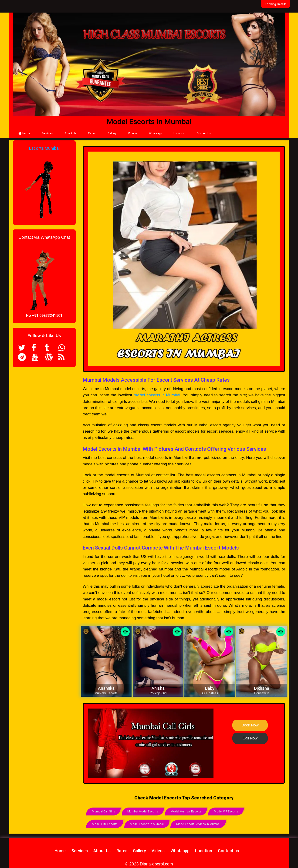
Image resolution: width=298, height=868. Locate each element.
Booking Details (278, 4)
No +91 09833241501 (44, 316)
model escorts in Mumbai (157, 395)
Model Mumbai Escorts (190, 811)
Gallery (112, 133)
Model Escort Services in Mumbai (202, 823)
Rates (92, 133)
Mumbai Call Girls (104, 811)
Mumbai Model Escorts (145, 811)
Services (47, 133)
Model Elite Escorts (105, 823)
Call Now (250, 738)
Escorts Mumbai (44, 148)
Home (24, 133)
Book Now (250, 725)
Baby (210, 688)
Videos (133, 133)
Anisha (158, 688)
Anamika (106, 688)
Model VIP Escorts (231, 811)
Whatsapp (155, 133)
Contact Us (204, 133)
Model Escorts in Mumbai (149, 823)
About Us (71, 133)
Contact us (228, 849)
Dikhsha (262, 688)
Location (179, 133)
